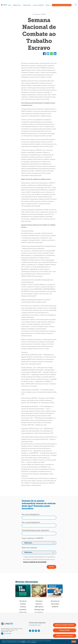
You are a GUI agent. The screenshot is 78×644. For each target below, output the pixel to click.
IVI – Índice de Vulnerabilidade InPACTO (62, 5)
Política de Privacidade (65, 636)
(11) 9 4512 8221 (6, 634)
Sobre (10, 5)
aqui (30, 221)
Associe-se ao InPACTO (38, 5)
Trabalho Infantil (27, 5)
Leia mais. (34, 642)
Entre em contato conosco (65, 625)
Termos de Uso (65, 630)
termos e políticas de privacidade (35, 562)
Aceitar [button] (74, 642)
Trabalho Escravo (17, 5)
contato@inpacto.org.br (35, 625)
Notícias (48, 5)
